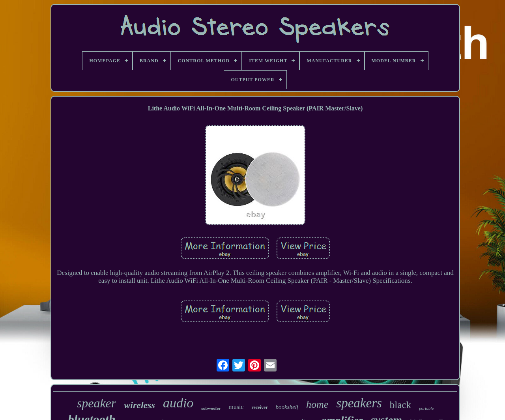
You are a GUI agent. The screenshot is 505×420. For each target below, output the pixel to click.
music (236, 407)
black (400, 405)
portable (426, 408)
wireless (139, 405)
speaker (97, 403)
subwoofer (211, 408)
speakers (359, 403)
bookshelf (287, 407)
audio (178, 403)
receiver (259, 407)
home (317, 404)
